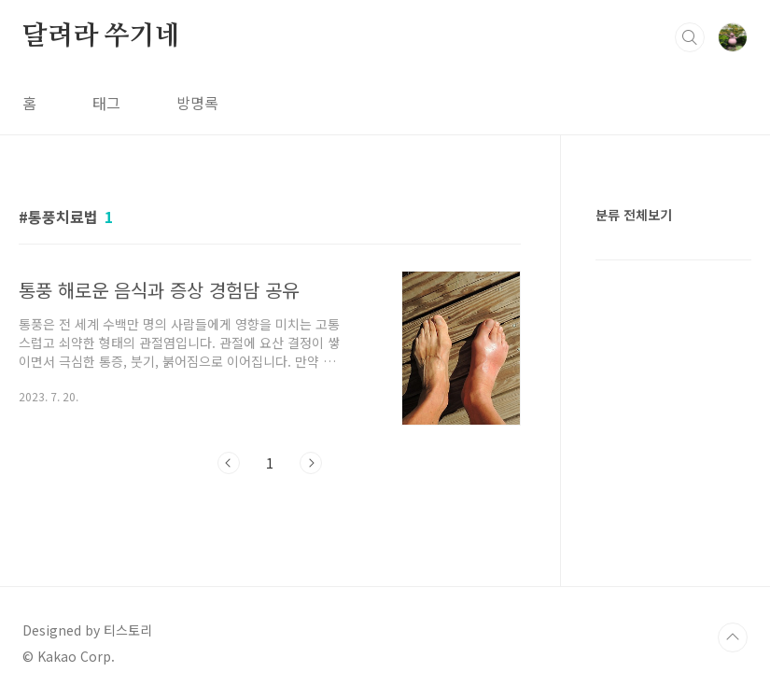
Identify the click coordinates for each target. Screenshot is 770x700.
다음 (311, 463)
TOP (733, 637)
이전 (229, 463)
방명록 (197, 103)
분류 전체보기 (634, 215)
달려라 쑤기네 (101, 36)
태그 (106, 103)
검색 (690, 37)
